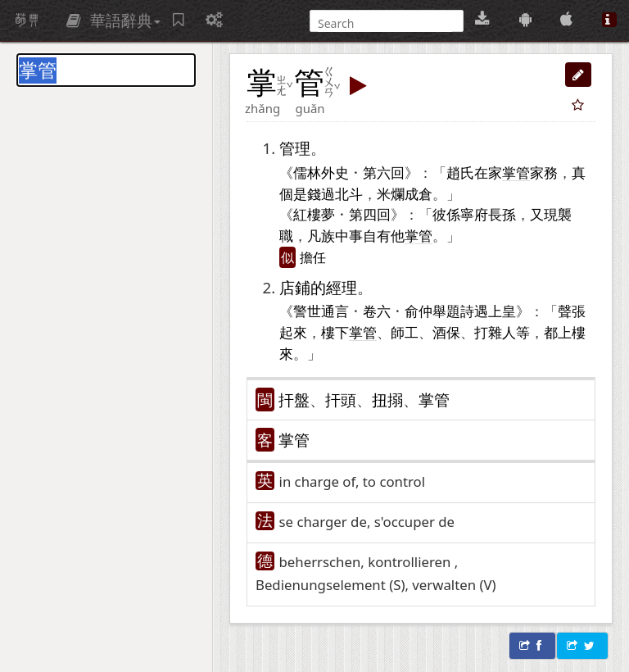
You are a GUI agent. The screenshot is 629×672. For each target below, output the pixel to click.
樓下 (335, 332)
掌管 (434, 400)
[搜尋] (385, 23)
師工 (405, 332)
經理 (342, 287)
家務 (544, 172)
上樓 (572, 332)
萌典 (27, 20)
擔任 (313, 257)
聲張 (572, 311)
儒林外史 (321, 172)
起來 (293, 332)
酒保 (446, 332)
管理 (295, 148)
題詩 (460, 311)
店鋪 (295, 287)
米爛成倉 (405, 193)
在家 (488, 172)
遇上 (488, 311)
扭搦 (387, 400)
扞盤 (294, 400)
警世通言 (321, 311)
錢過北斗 (335, 193)
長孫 (502, 214)
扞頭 (341, 400)
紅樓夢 (314, 214)
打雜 (488, 332)
